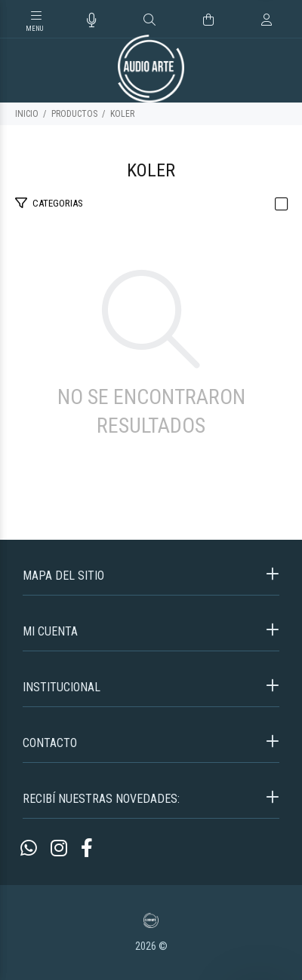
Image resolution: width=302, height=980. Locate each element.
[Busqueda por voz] (92, 20)
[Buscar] (149, 20)
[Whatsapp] (29, 848)
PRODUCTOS (74, 114)
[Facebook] (87, 848)
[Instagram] (59, 848)
